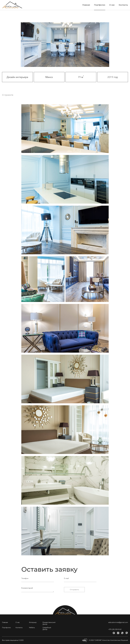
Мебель (32, 628)
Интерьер (33, 622)
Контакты (123, 5)
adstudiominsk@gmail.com (118, 622)
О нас (112, 5)
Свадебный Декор (47, 628)
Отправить (74, 590)
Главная (86, 5)
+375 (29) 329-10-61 (115, 629)
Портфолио (100, 5)
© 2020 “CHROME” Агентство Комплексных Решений (105, 640)
